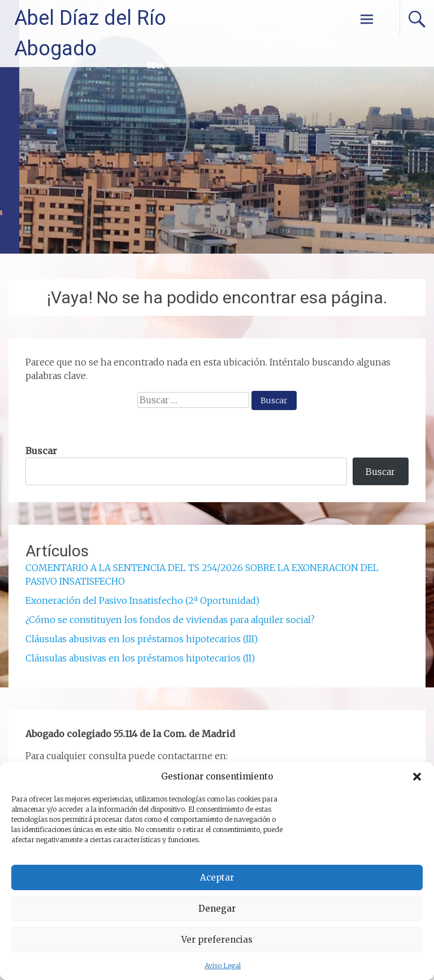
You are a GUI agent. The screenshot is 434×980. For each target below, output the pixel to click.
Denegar (217, 909)
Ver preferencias (217, 940)
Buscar (41, 451)
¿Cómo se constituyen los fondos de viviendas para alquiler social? (170, 620)
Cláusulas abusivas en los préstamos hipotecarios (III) (142, 639)
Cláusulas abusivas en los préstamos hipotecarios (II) (140, 658)
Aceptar (217, 877)
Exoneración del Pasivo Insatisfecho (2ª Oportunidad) (142, 600)
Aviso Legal (223, 966)
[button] (417, 777)
